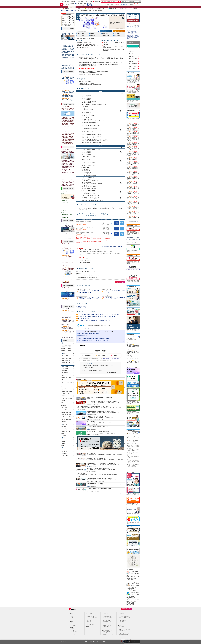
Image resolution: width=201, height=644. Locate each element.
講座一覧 (72, 623)
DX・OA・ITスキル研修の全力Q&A (84, 329)
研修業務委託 (105, 633)
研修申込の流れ (132, 56)
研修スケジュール (90, 9)
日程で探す (65, 438)
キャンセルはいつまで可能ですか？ (91, 369)
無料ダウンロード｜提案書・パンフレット (124, 618)
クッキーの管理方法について (104, 642)
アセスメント (120, 7)
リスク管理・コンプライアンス (67, 411)
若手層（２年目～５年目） (66, 362)
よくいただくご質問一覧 (112, 372)
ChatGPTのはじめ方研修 (135, 574)
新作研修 (73, 1)
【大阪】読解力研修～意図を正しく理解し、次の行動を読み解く (133, 125)
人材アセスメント (106, 619)
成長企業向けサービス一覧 (107, 628)
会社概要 (64, 1)
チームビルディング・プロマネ (67, 418)
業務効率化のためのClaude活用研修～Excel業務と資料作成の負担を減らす (133, 347)
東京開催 (69, 345)
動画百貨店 (73, 629)
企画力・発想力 (64, 407)
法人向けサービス (132, 66)
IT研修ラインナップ (74, 11)
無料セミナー (121, 619)
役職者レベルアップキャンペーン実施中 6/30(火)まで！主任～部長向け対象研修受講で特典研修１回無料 (133, 37)
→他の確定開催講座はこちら (134, 222)
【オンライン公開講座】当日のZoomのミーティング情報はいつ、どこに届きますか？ (94, 340)
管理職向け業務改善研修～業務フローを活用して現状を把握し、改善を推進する (133, 352)
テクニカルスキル (65, 430)
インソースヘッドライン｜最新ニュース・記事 (125, 615)
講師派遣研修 (64, 7)
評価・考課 (63, 402)
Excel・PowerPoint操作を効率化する (132, 581)
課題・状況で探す (66, 448)
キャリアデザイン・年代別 (66, 416)
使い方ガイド (89, 620)
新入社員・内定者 (65, 364)
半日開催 (63, 442)
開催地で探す (66, 343)
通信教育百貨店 (89, 628)
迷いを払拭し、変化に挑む (130, 604)
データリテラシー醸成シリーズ (131, 587)
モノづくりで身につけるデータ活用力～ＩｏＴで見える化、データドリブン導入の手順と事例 (99, 314)
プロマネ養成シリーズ (130, 590)
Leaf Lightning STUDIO (90, 624)
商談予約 (124, 4)
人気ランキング (113, 9)
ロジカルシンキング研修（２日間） (135, 595)
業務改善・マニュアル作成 (66, 374)
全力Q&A (90, 1)
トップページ (63, 11)
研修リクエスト (101, 9)
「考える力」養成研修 (135, 585)
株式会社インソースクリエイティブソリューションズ (125, 633)
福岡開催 (63, 350)
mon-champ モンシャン (123, 623)
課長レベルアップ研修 (130, 605)
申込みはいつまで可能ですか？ (90, 367)
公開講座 (72, 7)
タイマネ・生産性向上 (65, 369)
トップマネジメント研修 (130, 596)
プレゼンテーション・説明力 (67, 392)
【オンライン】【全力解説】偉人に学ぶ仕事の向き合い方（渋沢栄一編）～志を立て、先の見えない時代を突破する (133, 154)
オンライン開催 (64, 345)
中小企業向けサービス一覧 (107, 627)
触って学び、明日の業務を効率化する (135, 572)
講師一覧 (72, 619)
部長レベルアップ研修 (130, 602)
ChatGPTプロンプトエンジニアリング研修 (133, 577)
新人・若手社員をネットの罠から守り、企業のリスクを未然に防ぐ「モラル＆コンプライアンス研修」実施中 (133, 28)
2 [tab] (98, 395)
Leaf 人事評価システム (90, 616)
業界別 (72, 618)
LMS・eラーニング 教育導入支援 (108, 618)
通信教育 (105, 7)
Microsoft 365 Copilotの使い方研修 (132, 582)
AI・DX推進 (79, 7)
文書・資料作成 (64, 370)
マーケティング (64, 409)
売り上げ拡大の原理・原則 (131, 597)
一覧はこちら (135, 337)
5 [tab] (102, 395)
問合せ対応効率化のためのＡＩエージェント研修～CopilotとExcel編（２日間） (133, 341)
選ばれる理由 (132, 54)
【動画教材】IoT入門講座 (81, 308)
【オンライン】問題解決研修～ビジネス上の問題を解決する (133, 144)
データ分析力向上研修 (130, 588)
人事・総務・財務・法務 (66, 381)
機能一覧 (88, 619)
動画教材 (97, 7)
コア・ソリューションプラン (107, 615)
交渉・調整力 (64, 400)
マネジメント (64, 404)
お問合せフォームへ (120, 282)
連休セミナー (64, 445)
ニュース (78, 1)
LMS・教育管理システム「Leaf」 (92, 615)
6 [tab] (103, 395)
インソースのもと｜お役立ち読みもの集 (124, 616)
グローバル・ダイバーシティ (67, 420)
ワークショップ (64, 421)
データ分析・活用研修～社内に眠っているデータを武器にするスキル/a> (94, 320)
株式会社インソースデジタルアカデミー (124, 629)
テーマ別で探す (73, 625)
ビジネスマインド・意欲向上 (67, 414)
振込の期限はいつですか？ (83, 335)
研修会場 (78, 9)
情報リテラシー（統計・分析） (67, 383)
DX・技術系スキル (65, 435)
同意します (132, 642)
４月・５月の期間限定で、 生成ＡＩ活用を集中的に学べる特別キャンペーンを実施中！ (133, 33)
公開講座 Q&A (109, 4)
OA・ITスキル (64, 388)
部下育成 (63, 397)
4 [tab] (101, 395)
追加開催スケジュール (65, 440)
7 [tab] (105, 395)
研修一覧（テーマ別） (74, 615)
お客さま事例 (89, 622)
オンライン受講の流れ (133, 64)
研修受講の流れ (132, 61)
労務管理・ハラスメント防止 (67, 413)
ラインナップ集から (65, 455)
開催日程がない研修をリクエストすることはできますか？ (89, 337)
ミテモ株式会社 (121, 627)
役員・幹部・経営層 (65, 355)
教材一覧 (72, 630)
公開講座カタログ (124, 9)
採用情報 (69, 1)
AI (62, 386)
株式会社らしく (121, 628)
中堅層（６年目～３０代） (66, 360)
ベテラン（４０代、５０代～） (67, 359)
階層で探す (65, 353)
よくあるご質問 (132, 69)
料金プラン (88, 623)
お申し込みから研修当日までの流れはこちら (89, 259)
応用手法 (128, 575)
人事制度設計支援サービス (107, 622)
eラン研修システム (88, 7)
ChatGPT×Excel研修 (130, 580)
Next (124, 387)
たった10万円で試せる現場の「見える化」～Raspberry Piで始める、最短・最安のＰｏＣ (98, 316)
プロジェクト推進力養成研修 (131, 591)
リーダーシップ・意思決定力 (67, 399)
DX (62, 385)
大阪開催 (69, 349)
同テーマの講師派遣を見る (133, 20)
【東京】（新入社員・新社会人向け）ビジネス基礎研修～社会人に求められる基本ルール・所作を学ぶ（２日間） (133, 139)
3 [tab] (100, 395)
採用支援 (128, 7)
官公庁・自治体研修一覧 (107, 631)
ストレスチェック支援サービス (92, 618)
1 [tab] (96, 395)
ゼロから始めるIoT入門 (81, 306)
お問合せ (117, 4)
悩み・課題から (64, 452)
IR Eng (86, 1)
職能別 (63, 433)
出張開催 (69, 350)
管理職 (63, 357)
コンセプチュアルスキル (66, 432)
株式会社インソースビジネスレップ (124, 631)
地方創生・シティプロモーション (108, 634)
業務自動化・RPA (65, 376)
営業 (62, 379)
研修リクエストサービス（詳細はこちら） (112, 359)
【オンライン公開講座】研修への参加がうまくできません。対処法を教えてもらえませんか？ (95, 338)
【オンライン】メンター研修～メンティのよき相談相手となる (133, 159)
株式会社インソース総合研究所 (123, 635)
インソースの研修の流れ (123, 620)
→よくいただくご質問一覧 (119, 342)
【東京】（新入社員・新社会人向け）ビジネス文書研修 (133, 128)
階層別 (72, 616)
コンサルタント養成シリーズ (135, 584)
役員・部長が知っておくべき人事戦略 (133, 600)
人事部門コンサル (136, 7)
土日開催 (63, 443)
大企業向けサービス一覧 (107, 625)
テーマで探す (66, 367)
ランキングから (64, 453)
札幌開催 (63, 347)
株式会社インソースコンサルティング (124, 632)
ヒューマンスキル (65, 428)
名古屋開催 (63, 349)
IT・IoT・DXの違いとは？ (84, 318)
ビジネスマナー (64, 395)
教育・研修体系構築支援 (107, 616)
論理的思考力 (64, 406)
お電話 (130, 4)
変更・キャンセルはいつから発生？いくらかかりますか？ (89, 334)
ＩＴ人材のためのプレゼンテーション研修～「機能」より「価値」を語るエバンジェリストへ (133, 363)
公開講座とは (66, 9)
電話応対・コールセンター (66, 378)
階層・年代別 (64, 426)
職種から (63, 450)
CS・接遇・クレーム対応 (66, 393)
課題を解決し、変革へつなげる (131, 601)
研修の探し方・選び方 (133, 59)
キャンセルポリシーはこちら (86, 261)
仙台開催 (69, 347)
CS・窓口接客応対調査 (106, 620)
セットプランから (65, 457)
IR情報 (82, 1)
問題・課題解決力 (65, 372)
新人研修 (136, 9)
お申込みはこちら (120, 31)
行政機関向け (112, 7)
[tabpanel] (100, 387)
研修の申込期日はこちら (85, 262)
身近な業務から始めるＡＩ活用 (131, 579)
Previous (77, 387)
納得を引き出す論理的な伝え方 (135, 593)
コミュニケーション (65, 390)
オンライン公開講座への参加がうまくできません (94, 371)
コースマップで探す (67, 424)
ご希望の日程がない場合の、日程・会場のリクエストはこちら (111, 246)
